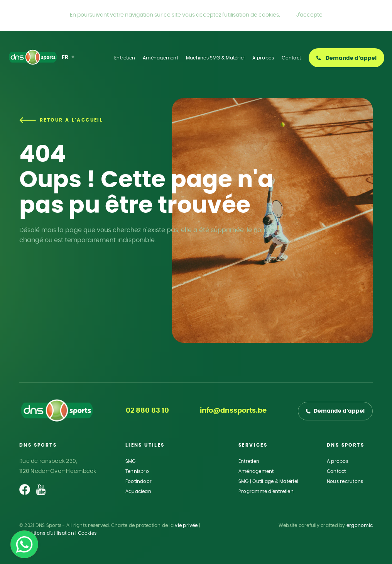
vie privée (186, 525)
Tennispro (137, 471)
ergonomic (360, 525)
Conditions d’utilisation (47, 533)
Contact (336, 471)
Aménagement (256, 471)
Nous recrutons (345, 481)
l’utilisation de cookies (251, 15)
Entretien (249, 461)
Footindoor (139, 481)
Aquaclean (138, 491)
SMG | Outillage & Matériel (268, 481)
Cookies (87, 533)
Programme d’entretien (266, 491)
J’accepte (309, 15)
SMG (131, 461)
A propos (338, 461)
